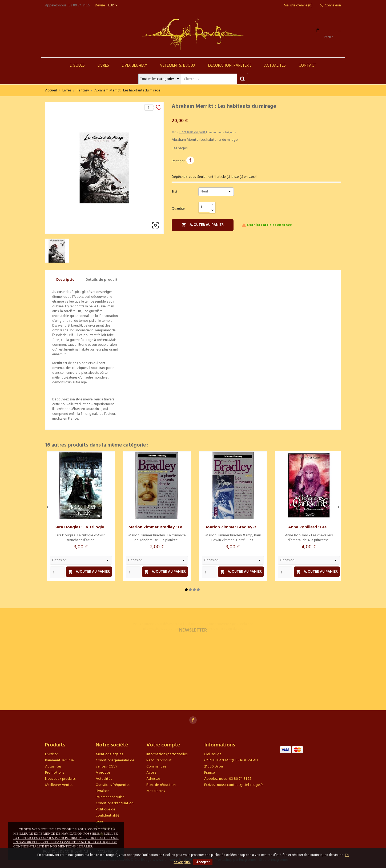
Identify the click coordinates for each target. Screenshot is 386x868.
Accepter (203, 862)
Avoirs (151, 773)
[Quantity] (57, 572)
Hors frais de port (193, 132)
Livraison (52, 754)
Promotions (55, 773)
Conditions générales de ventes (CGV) (115, 763)
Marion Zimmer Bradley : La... (157, 527)
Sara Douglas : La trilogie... (81, 527)
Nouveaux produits (60, 779)
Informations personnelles (167, 754)
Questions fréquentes (113, 785)
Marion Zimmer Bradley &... (233, 527)
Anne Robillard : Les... (309, 527)
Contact (307, 66)
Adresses (153, 779)
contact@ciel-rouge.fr (245, 785)
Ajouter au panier (203, 225)
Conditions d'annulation (115, 803)
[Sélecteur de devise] (113, 5)
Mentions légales (109, 754)
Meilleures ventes (59, 785)
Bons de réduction (161, 785)
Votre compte (163, 745)
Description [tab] (66, 280)
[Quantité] (204, 207)
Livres (103, 66)
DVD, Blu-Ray (134, 66)
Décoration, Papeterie (230, 66)
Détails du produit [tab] (102, 280)
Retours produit (159, 760)
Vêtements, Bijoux (178, 66)
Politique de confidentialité (108, 813)
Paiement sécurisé (59, 760)
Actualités (275, 66)
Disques (77, 66)
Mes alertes (156, 791)
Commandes (156, 767)
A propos (103, 773)
